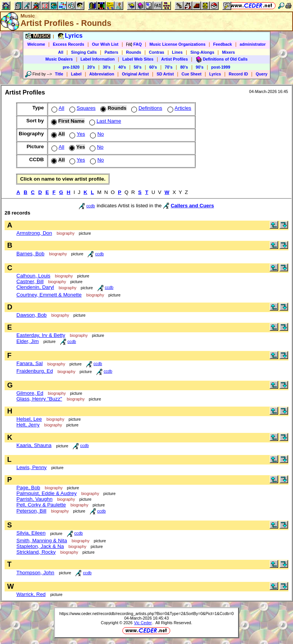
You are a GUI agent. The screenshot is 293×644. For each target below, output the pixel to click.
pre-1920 (71, 67)
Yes (76, 134)
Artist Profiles (175, 59)
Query (262, 74)
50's (138, 67)
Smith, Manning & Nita (42, 541)
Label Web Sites (138, 59)
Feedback (223, 44)
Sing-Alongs (202, 52)
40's (122, 67)
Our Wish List (105, 44)
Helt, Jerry (28, 425)
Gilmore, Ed (30, 393)
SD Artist (165, 74)
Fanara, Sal (30, 363)
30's (106, 67)
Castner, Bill (30, 281)
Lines (177, 52)
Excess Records (68, 44)
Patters (111, 52)
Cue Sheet (192, 74)
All (61, 52)
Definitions (146, 108)
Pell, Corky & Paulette (41, 505)
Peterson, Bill (31, 511)
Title (59, 74)
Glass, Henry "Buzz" (39, 399)
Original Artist (135, 74)
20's (91, 67)
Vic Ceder (143, 623)
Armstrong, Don (34, 233)
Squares (82, 108)
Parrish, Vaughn (35, 499)
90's (200, 67)
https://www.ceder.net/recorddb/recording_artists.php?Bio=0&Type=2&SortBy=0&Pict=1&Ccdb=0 (146, 614)
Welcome (36, 44)
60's (153, 67)
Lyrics (215, 74)
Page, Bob (28, 488)
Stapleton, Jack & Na (40, 546)
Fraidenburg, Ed (35, 371)
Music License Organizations (178, 44)
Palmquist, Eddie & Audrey (47, 493)
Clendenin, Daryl (35, 287)
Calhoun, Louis (33, 276)
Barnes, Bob (30, 254)
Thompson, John (35, 573)
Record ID (238, 74)
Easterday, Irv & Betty (41, 335)
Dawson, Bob (31, 315)
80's (184, 67)
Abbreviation (102, 74)
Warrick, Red (31, 594)
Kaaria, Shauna (34, 445)
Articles (179, 108)
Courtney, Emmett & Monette (49, 295)
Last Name (104, 121)
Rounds (134, 52)
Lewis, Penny (31, 467)
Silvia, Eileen (31, 533)
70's (169, 67)
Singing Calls (84, 52)
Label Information (97, 59)
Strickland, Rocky (36, 552)
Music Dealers (59, 59)
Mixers (229, 52)
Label (76, 74)
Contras (156, 52)
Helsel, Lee (29, 419)
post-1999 (221, 67)
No (96, 134)
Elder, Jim (28, 341)
